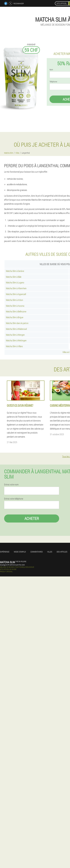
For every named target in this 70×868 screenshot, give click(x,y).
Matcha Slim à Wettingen (16, 340)
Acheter (32, 518)
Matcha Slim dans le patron (17, 323)
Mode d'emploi (20, 552)
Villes (50, 552)
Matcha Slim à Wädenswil (16, 329)
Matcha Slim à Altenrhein (16, 288)
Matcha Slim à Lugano (15, 282)
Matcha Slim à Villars (14, 346)
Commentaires (37, 552)
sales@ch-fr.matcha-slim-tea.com (12, 565)
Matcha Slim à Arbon (15, 300)
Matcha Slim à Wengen (15, 335)
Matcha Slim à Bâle (14, 277)
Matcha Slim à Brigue (15, 317)
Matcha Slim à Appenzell (16, 294)
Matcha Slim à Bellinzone (16, 311)
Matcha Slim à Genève (15, 271)
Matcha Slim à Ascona (15, 306)
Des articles (62, 552)
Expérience (5, 552)
